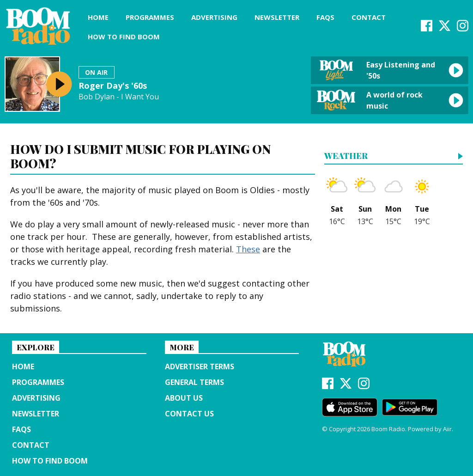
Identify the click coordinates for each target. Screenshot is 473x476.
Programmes (150, 17)
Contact (369, 17)
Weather (346, 156)
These (248, 249)
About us (184, 398)
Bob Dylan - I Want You (119, 97)
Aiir (447, 429)
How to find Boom (124, 37)
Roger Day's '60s (113, 85)
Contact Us (189, 414)
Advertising (214, 17)
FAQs (325, 17)
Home (98, 17)
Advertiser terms (200, 366)
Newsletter (277, 17)
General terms (194, 382)
